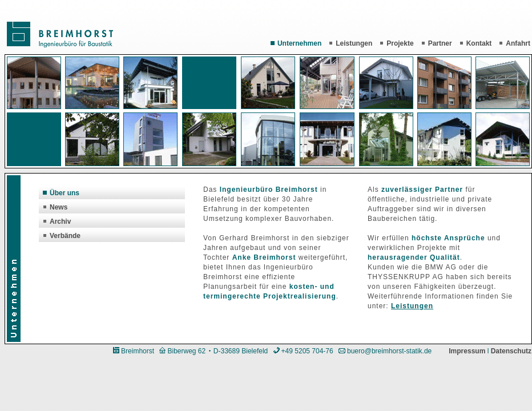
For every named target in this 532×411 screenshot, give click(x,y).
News (55, 207)
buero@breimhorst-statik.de (389, 351)
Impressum (467, 351)
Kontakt (476, 43)
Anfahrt (515, 43)
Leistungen (350, 43)
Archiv (57, 221)
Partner (437, 43)
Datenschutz (511, 351)
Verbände (62, 236)
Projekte (396, 43)
